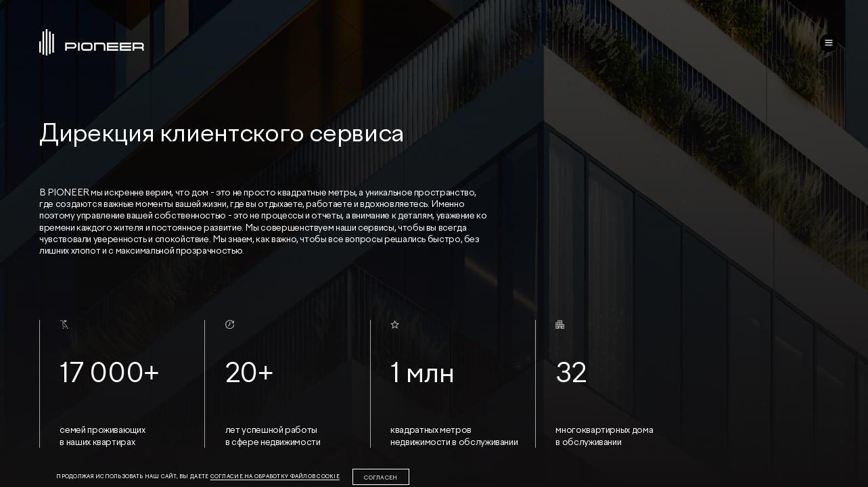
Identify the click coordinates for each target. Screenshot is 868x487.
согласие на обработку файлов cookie (275, 477)
